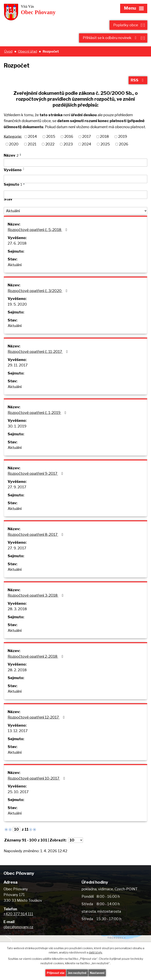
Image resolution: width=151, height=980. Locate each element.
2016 (69, 137)
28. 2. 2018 (17, 670)
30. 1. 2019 (17, 426)
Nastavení (97, 973)
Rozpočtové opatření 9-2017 (36, 474)
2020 (14, 144)
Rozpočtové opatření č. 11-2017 (38, 352)
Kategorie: (13, 136)
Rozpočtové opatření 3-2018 (36, 595)
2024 (87, 144)
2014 (32, 137)
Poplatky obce (126, 25)
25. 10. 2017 (18, 792)
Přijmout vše (56, 973)
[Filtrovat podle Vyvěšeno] (75, 179)
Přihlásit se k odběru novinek (110, 38)
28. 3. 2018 (17, 609)
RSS (138, 80)
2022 (50, 144)
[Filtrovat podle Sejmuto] (75, 195)
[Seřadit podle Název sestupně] (21, 155)
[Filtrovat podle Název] (75, 163)
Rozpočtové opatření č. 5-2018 (38, 230)
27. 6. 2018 (17, 243)
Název (11, 155)
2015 (51, 137)
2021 (32, 144)
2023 (68, 144)
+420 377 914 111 (18, 914)
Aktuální (15, 265)
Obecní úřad (28, 51)
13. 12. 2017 (18, 731)
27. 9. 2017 (17, 487)
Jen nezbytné (77, 973)
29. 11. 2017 (18, 365)
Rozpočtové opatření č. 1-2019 (38, 413)
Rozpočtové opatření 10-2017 (37, 778)
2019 (123, 137)
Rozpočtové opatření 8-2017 (36, 535)
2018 (104, 137)
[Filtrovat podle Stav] (75, 211)
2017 (87, 137)
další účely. (96, 953)
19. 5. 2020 (17, 304)
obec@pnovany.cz (18, 927)
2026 (124, 144)
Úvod (8, 51)
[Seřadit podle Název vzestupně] (21, 153)
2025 (105, 144)
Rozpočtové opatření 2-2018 (36, 656)
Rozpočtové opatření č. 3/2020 (38, 291)
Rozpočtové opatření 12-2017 (37, 717)
